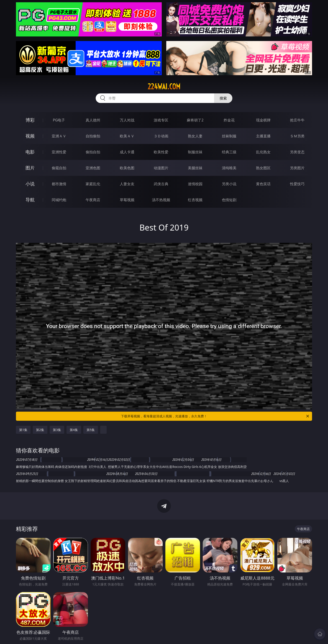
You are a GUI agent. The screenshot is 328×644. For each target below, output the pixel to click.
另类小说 (229, 184)
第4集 (74, 430)
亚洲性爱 (59, 152)
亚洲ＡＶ (59, 136)
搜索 (223, 98)
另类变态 (297, 152)
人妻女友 (127, 184)
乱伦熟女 (263, 152)
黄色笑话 (263, 184)
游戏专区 (161, 120)
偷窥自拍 (59, 168)
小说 (30, 184)
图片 (30, 168)
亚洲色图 (93, 168)
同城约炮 (59, 200)
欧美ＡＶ (127, 136)
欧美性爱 (161, 152)
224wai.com (164, 87)
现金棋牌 (263, 120)
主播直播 (263, 136)
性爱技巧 (297, 184)
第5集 (91, 430)
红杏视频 (195, 200)
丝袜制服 (229, 136)
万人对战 (127, 120)
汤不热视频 (161, 200)
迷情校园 (195, 184)
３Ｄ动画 (161, 136)
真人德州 (93, 120)
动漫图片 (161, 168)
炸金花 (229, 120)
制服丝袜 (195, 152)
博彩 (30, 120)
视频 (30, 136)
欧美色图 (127, 168)
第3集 (57, 430)
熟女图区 (263, 168)
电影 (30, 152)
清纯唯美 (229, 168)
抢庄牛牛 (297, 120)
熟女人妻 (195, 136)
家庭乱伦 (93, 184)
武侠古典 (161, 184)
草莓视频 (127, 200)
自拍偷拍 (93, 136)
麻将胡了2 (195, 120)
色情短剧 (229, 200)
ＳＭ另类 (297, 136)
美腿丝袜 (195, 168)
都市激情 (59, 184)
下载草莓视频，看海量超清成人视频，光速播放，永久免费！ (215, 416)
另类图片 (297, 168)
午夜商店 (93, 200)
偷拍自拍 (93, 152)
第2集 (40, 430)
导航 (30, 200)
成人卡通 (127, 152)
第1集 (23, 430)
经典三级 (229, 152)
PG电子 (59, 120)
